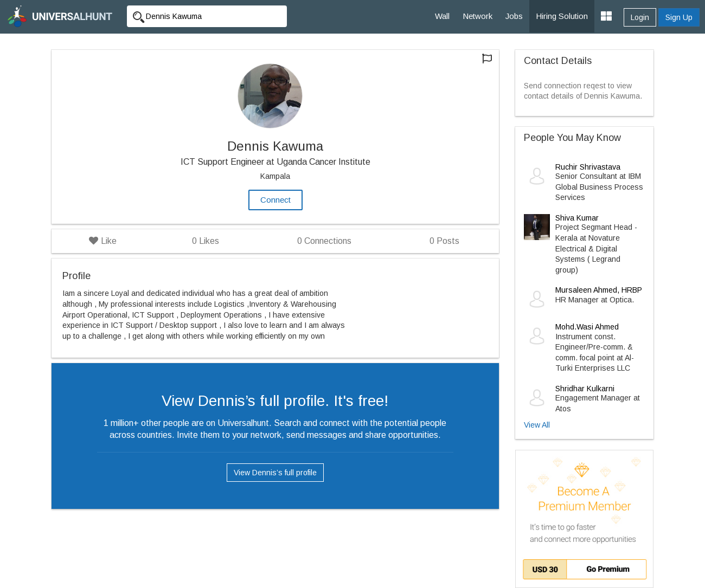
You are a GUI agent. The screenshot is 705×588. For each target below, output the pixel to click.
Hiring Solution (562, 16)
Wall (442, 16)
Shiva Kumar (577, 218)
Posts (444, 241)
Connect (275, 200)
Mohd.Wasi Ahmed (587, 327)
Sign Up (679, 17)
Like (103, 241)
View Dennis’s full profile (275, 473)
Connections (324, 241)
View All (537, 425)
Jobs (514, 16)
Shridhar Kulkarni (585, 389)
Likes (206, 241)
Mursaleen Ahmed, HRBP (599, 290)
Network (478, 16)
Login (640, 17)
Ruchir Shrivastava (588, 167)
